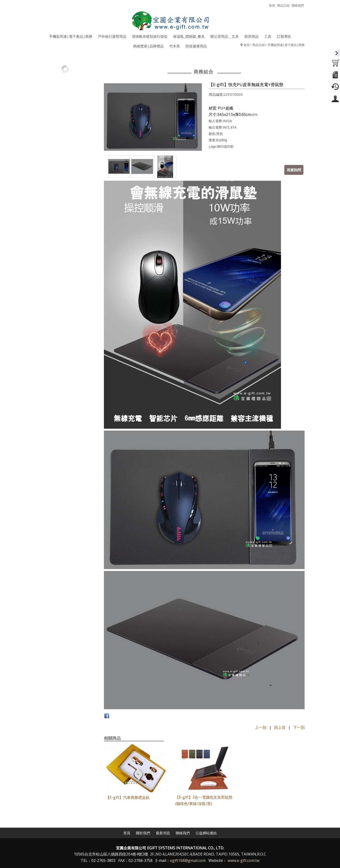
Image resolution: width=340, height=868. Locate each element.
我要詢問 (294, 170)
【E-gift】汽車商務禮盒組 (128, 797)
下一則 (299, 727)
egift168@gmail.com (188, 860)
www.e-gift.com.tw (244, 860)
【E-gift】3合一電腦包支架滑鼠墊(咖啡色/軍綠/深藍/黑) (203, 800)
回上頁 (280, 727)
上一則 (261, 727)
